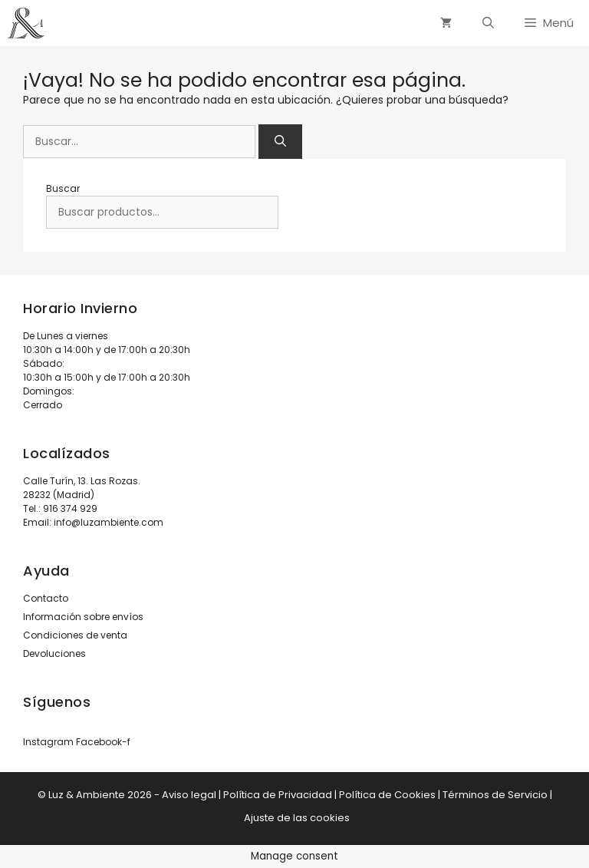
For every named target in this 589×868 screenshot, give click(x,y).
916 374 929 (70, 508)
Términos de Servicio (495, 795)
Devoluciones (54, 653)
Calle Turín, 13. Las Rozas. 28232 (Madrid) (82, 488)
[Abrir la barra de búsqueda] (488, 23)
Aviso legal (189, 795)
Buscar (63, 188)
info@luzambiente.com (109, 522)
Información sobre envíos (83, 617)
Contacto (46, 598)
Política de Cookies (387, 795)
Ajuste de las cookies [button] (297, 818)
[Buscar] (280, 142)
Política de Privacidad (278, 795)
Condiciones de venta (75, 635)
